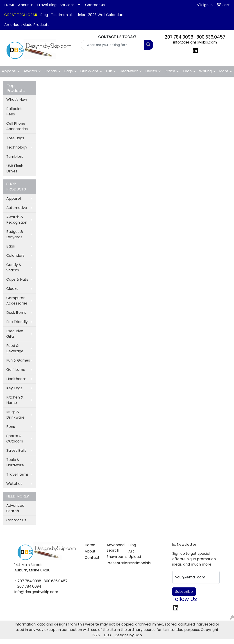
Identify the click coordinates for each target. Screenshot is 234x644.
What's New (17, 100)
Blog (44, 15)
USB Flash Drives (15, 168)
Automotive (17, 208)
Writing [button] (205, 71)
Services (67, 5)
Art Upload (135, 554)
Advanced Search (15, 508)
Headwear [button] (129, 71)
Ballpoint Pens (14, 111)
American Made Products (27, 25)
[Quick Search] (112, 45)
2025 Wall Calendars (106, 15)
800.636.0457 (211, 37)
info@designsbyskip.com (195, 42)
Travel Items (17, 474)
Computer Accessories (17, 301)
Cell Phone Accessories (17, 126)
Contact (92, 558)
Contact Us (16, 520)
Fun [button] (109, 71)
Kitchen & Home (15, 400)
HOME (10, 5)
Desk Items (16, 313)
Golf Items (16, 370)
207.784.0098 (179, 37)
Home (90, 545)
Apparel (14, 198)
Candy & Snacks (14, 267)
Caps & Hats (17, 279)
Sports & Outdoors (15, 439)
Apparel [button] (9, 71)
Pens (11, 427)
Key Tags (14, 388)
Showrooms (115, 557)
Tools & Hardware (15, 462)
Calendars (15, 256)
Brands (51, 71)
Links (81, 15)
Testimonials (62, 15)
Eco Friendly (17, 322)
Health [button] (151, 71)
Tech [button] (187, 71)
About (90, 551)
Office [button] (170, 71)
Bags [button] (68, 71)
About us (26, 5)
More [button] (224, 71)
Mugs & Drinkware (15, 415)
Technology (17, 147)
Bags (11, 246)
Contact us (95, 5)
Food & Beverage (15, 348)
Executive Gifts (15, 334)
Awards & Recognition (17, 220)
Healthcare (16, 379)
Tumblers (15, 157)
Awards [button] (30, 71)
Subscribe (184, 592)
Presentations (115, 563)
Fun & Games (18, 360)
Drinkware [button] (89, 71)
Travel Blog (47, 5)
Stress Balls (16, 450)
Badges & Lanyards (15, 234)
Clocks (12, 289)
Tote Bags (15, 138)
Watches (14, 484)
